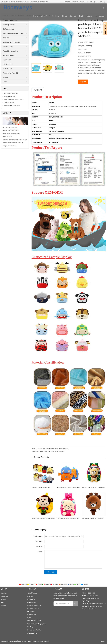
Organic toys (7, 60)
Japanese (63, 584)
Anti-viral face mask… (10, 96)
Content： (41, 552)
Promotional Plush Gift (11, 73)
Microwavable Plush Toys (12, 42)
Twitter (91, 2)
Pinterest (101, 2)
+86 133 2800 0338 (9, 2)
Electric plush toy (9, 25)
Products (55, 17)
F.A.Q (81, 17)
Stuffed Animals (8, 29)
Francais (38, 584)
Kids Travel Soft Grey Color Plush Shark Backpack (53, 449)
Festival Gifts (7, 69)
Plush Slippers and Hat (11, 51)
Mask (5, 82)
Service (73, 17)
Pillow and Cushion (9, 55)
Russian (84, 584)
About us (45, 17)
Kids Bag (89, 46)
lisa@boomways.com (42, 2)
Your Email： (40, 547)
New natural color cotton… (11, 93)
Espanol (31, 584)
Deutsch (23, 584)
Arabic (77, 584)
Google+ (94, 2)
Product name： (39, 536)
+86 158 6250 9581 (24, 2)
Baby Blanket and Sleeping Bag (13, 33)
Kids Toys (6, 38)
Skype (104, 2)
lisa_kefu (9, 137)
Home (36, 17)
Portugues (54, 584)
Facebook (88, 2)
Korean (71, 584)
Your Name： (40, 541)
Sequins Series (8, 47)
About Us (67, 2)
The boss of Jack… (9, 103)
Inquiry (82, 2)
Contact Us (75, 2)
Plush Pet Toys (8, 64)
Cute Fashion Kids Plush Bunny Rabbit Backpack (50, 451)
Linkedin (98, 2)
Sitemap (4, 605)
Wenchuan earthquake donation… (14, 100)
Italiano (46, 584)
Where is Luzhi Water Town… (12, 106)
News (64, 17)
